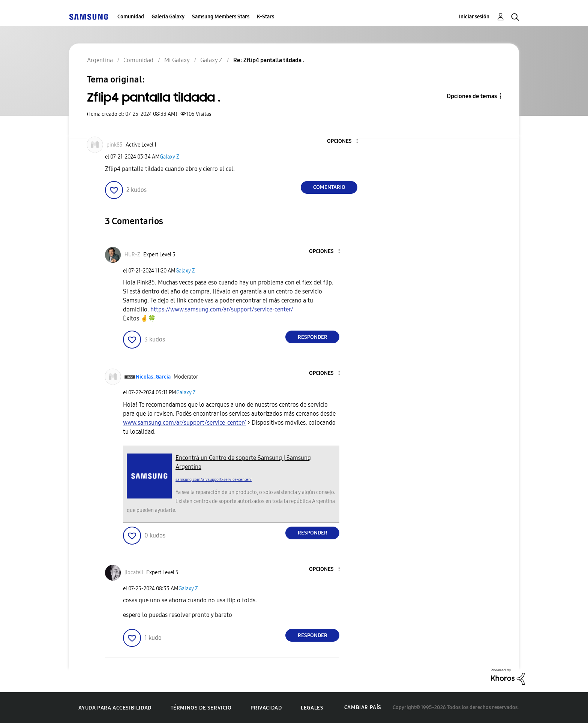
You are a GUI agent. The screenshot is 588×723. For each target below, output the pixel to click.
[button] (345, 141)
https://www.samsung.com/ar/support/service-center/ (222, 309)
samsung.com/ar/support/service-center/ (214, 480)
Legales (312, 708)
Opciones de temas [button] (472, 96)
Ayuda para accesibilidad (115, 708)
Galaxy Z (169, 157)
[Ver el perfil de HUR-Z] (132, 255)
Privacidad (266, 708)
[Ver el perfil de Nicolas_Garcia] (153, 377)
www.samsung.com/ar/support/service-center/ (184, 423)
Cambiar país (363, 707)
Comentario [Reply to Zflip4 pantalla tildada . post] (329, 187)
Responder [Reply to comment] (313, 337)
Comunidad (131, 17)
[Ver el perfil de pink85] (115, 145)
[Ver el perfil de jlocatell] (134, 573)
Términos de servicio (201, 708)
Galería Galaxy (168, 17)
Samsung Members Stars (221, 17)
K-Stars (265, 17)
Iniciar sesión (474, 17)
